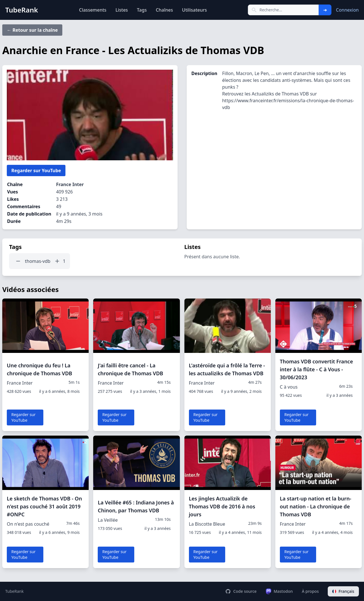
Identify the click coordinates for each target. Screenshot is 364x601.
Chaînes (164, 10)
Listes (122, 10)
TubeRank (15, 591)
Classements (93, 10)
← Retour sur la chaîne (32, 30)
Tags (142, 10)
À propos (310, 591)
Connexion (347, 10)
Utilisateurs (195, 10)
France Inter (70, 184)
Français (343, 591)
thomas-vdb (38, 261)
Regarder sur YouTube (36, 171)
